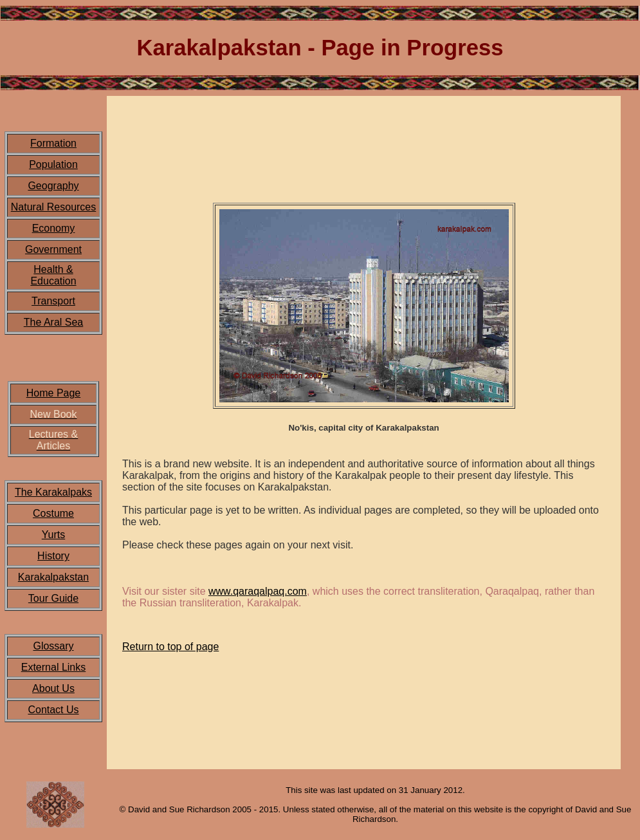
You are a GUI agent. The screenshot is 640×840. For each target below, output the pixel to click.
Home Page (54, 393)
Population (53, 164)
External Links (54, 667)
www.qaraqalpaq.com (258, 591)
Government (53, 249)
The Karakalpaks (53, 492)
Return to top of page (170, 647)
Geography (53, 186)
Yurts (53, 535)
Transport (53, 301)
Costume (53, 513)
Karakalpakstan (53, 577)
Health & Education (53, 275)
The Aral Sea (54, 322)
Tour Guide (53, 598)
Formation (53, 143)
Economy (54, 228)
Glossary (53, 646)
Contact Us (53, 710)
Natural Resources (54, 207)
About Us (53, 688)
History (53, 556)
